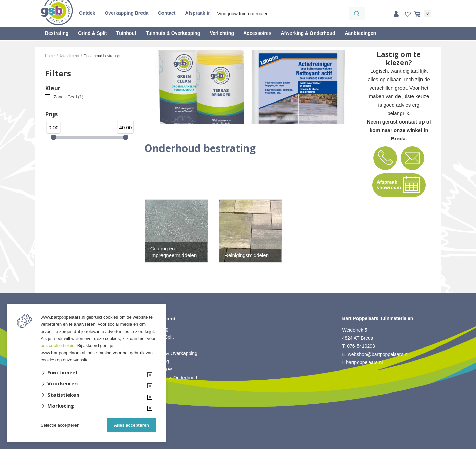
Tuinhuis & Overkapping (173, 33)
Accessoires (257, 33)
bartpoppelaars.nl (365, 362)
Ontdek (87, 13)
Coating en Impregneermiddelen (174, 252)
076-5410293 (361, 346)
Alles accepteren (132, 425)
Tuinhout (126, 33)
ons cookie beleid (58, 346)
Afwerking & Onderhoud (308, 33)
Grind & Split (92, 33)
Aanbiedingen (360, 33)
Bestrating (57, 33)
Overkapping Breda (126, 13)
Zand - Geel (68, 97)
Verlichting (222, 33)
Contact (167, 13)
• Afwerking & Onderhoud (171, 378)
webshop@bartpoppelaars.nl (378, 354)
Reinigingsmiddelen (247, 255)
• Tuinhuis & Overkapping (171, 353)
